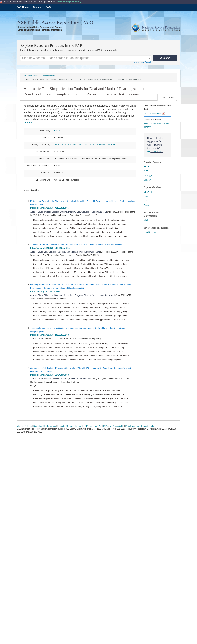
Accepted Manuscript (154, 113)
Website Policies (24, 426)
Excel (146, 196)
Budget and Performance (45, 426)
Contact (37, 7)
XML (146, 205)
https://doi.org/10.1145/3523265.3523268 (50, 335)
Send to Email (150, 232)
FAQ (48, 7)
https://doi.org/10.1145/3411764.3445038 (50, 375)
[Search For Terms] (86, 58)
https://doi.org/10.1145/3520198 (46, 291)
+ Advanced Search (143, 62)
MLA (146, 167)
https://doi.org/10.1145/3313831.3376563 (157, 125)
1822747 (58, 130)
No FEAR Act (96, 426)
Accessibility (118, 426)
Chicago (148, 175)
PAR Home (23, 7)
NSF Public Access (31, 76)
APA (146, 171)
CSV (146, 201)
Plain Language (132, 426)
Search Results (48, 76)
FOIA (86, 426)
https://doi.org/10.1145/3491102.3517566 (50, 208)
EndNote (148, 192)
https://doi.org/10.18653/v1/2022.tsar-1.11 (51, 248)
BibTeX (147, 180)
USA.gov (107, 426)
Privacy (78, 426)
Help (152, 426)
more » (29, 123)
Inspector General (65, 426)
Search (165, 58)
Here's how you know (70, 2)
